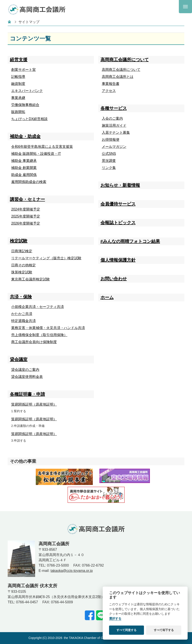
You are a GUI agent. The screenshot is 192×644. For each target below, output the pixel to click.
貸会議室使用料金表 (27, 377)
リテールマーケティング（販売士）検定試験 (46, 258)
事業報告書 (111, 84)
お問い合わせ (114, 279)
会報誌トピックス (118, 223)
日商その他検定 (23, 265)
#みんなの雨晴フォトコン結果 (130, 241)
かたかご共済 (22, 314)
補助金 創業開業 (24, 168)
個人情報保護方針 (118, 260)
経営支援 (19, 60)
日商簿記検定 (22, 251)
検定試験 (19, 241)
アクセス (109, 91)
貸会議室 (19, 359)
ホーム (107, 297)
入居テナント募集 (116, 133)
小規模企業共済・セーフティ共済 (38, 307)
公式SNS (109, 154)
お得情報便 (111, 140)
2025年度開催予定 (26, 216)
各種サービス (114, 108)
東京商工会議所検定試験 (31, 279)
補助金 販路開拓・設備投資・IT (36, 154)
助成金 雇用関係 (24, 175)
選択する (115, 619)
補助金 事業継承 (24, 161)
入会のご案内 (112, 118)
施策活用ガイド (114, 125)
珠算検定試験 (22, 272)
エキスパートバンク (27, 91)
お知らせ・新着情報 (120, 185)
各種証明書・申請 (27, 394)
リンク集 (109, 168)
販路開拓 (18, 112)
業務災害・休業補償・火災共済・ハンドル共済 (48, 328)
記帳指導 (18, 77)
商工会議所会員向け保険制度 (34, 342)
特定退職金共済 (23, 321)
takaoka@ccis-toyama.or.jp (72, 571)
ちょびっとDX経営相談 (29, 119)
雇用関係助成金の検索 (29, 182)
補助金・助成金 (25, 136)
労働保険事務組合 (25, 105)
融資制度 (18, 84)
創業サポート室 (23, 70)
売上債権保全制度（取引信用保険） (39, 335)
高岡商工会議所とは (118, 77)
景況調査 (109, 161)
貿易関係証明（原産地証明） (34, 404)
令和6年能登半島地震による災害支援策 (42, 147)
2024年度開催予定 (26, 209)
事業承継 (18, 98)
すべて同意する (127, 630)
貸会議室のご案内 (25, 370)
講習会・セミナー (27, 199)
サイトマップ (29, 22)
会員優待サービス (118, 204)
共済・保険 (21, 297)
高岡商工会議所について (125, 60)
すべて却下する (164, 630)
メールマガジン (114, 147)
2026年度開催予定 (26, 223)
